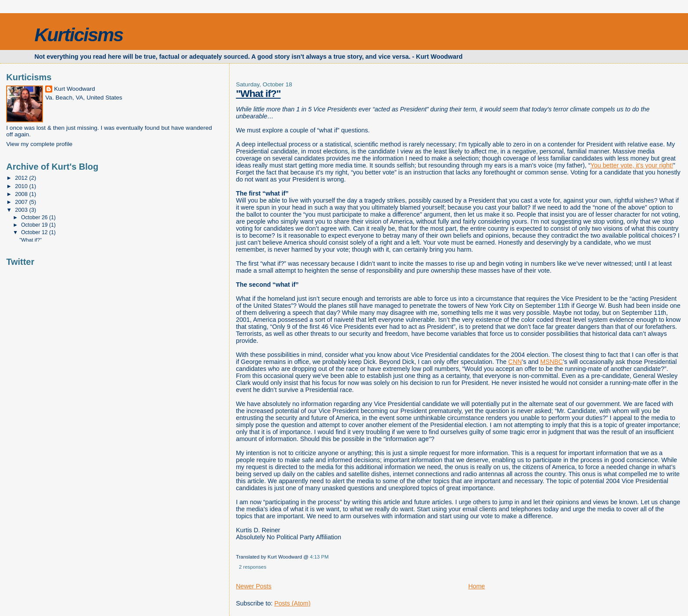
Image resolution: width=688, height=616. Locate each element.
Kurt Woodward (74, 89)
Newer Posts (254, 586)
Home (477, 586)
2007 (22, 202)
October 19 (35, 225)
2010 (22, 186)
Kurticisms (79, 35)
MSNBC (552, 362)
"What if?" (30, 240)
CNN (515, 362)
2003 (22, 210)
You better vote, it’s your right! (632, 165)
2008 (22, 194)
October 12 (35, 232)
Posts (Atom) (292, 603)
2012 (22, 178)
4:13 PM (319, 557)
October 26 (35, 217)
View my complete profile (39, 144)
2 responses (253, 567)
